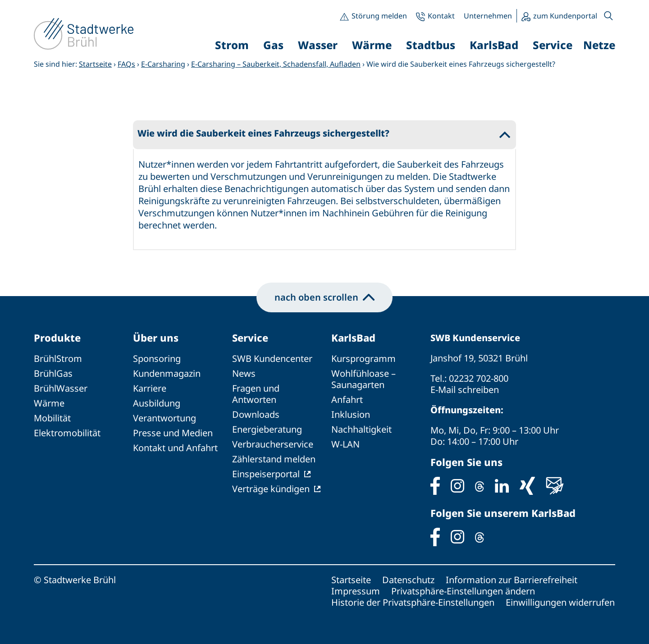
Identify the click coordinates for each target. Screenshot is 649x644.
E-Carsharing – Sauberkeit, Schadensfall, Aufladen (276, 64)
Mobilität (52, 418)
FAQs (126, 64)
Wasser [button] (318, 45)
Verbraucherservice (273, 444)
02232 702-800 (479, 378)
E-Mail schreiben (465, 390)
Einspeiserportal (266, 474)
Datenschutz (408, 580)
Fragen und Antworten (256, 394)
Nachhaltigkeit (361, 429)
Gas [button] (273, 45)
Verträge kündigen (271, 489)
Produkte (57, 338)
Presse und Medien (173, 433)
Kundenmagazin (167, 373)
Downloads (256, 414)
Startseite (95, 64)
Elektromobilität (67, 433)
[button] (608, 16)
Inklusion (351, 414)
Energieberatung (267, 429)
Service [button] (553, 45)
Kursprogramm (363, 359)
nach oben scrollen (324, 297)
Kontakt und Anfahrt (175, 448)
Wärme (49, 403)
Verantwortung (165, 418)
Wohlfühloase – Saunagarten (363, 379)
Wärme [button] (372, 45)
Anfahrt (347, 400)
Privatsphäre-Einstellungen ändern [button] (463, 591)
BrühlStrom (58, 359)
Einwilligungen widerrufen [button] (560, 602)
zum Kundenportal (565, 16)
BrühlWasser (61, 388)
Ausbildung (157, 403)
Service (250, 338)
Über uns (156, 338)
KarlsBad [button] (494, 45)
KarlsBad (353, 338)
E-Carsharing (163, 64)
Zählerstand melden (274, 459)
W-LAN (345, 444)
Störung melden (379, 16)
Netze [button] (599, 45)
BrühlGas (53, 373)
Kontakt (441, 16)
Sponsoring (157, 359)
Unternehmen (488, 16)
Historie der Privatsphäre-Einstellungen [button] (413, 602)
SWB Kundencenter (272, 359)
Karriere (150, 388)
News (244, 373)
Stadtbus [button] (431, 45)
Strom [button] (232, 45)
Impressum (356, 591)
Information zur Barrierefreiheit (512, 580)
